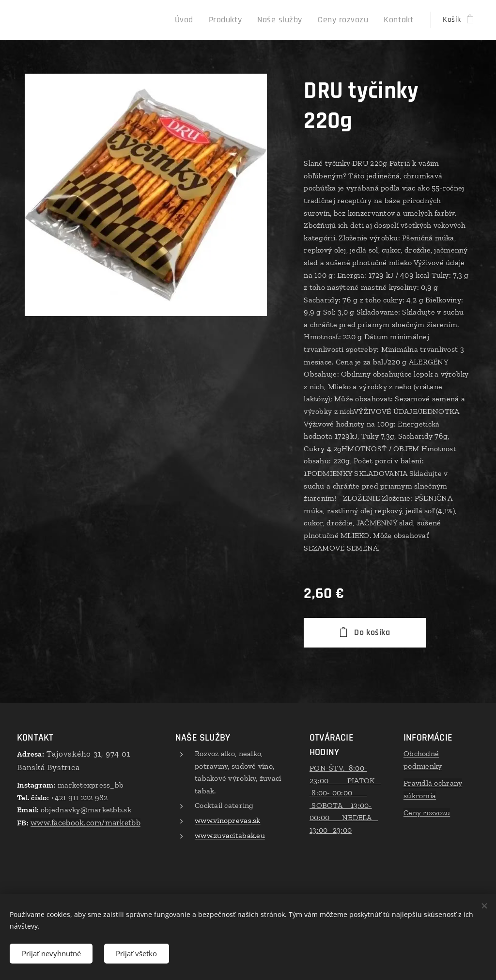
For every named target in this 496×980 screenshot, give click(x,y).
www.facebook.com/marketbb (85, 822)
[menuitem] (205, 20)
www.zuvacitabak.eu (230, 835)
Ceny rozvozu (427, 813)
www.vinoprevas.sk (228, 820)
